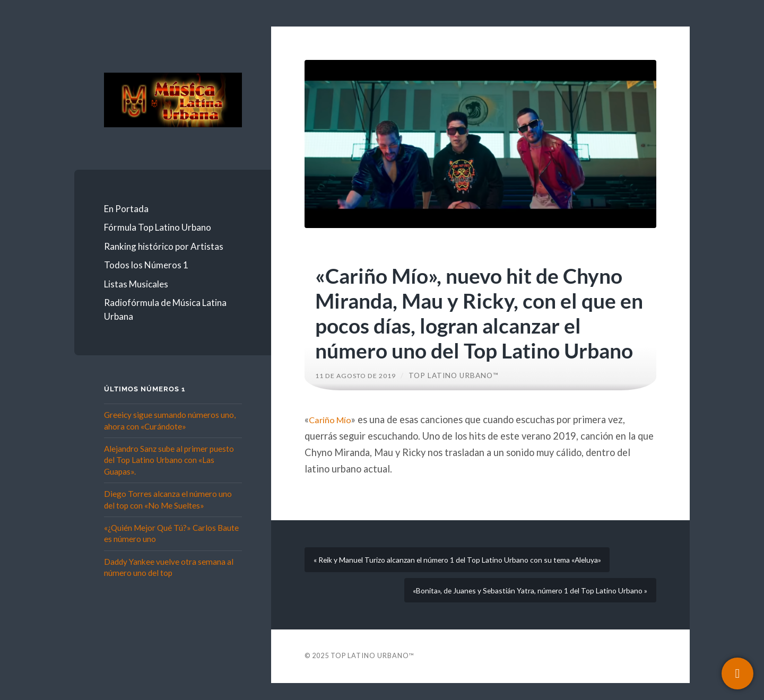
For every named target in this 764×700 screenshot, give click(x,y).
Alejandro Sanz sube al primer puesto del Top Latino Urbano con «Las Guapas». (169, 460)
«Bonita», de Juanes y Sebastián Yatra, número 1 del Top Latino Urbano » (519, 603)
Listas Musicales (136, 284)
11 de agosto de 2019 (361, 375)
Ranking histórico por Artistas (164, 246)
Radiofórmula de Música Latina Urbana (165, 309)
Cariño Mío (333, 419)
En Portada (126, 209)
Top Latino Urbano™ (464, 375)
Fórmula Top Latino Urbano (158, 227)
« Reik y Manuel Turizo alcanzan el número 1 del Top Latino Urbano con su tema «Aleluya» (473, 564)
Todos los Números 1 (146, 265)
